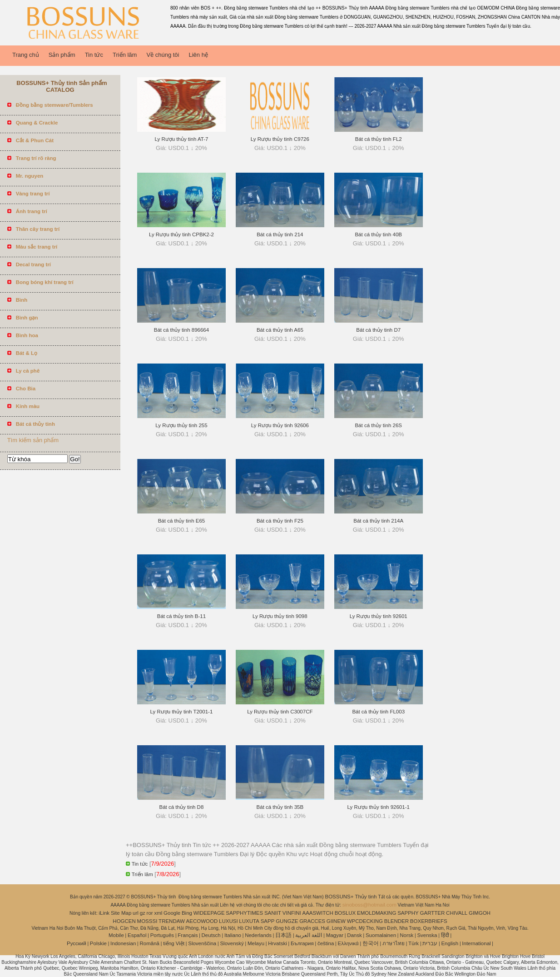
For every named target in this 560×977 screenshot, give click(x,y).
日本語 (283, 935)
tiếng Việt (174, 943)
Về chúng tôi (163, 55)
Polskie (98, 943)
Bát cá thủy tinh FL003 (378, 712)
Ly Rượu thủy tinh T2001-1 (182, 712)
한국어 (371, 943)
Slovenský (232, 943)
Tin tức (94, 55)
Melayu (256, 943)
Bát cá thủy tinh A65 (280, 330)
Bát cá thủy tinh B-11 (181, 616)
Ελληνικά (348, 943)
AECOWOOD (202, 921)
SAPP (268, 921)
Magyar (335, 935)
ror (150, 913)
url (136, 913)
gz (143, 913)
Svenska (427, 935)
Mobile (116, 935)
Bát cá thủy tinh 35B (280, 807)
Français (188, 935)
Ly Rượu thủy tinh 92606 (280, 425)
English (450, 943)
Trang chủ (26, 55)
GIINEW (336, 921)
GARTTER (433, 913)
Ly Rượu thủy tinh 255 (181, 425)
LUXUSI (228, 921)
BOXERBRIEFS (429, 921)
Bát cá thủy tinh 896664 (181, 330)
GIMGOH (480, 913)
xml (158, 913)
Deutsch (211, 935)
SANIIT (273, 913)
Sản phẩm (62, 55)
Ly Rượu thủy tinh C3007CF (280, 712)
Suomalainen (381, 935)
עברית (430, 943)
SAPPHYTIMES (244, 913)
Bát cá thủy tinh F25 (280, 521)
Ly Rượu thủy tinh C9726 (280, 139)
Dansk (354, 935)
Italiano (233, 935)
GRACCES (312, 921)
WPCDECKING (365, 921)
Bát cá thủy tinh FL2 (379, 139)
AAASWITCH (317, 913)
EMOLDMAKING (377, 913)
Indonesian (123, 943)
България (302, 943)
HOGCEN (124, 921)
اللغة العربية (309, 935)
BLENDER (396, 921)
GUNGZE (287, 921)
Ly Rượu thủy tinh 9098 (280, 616)
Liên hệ (198, 55)
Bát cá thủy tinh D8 (182, 807)
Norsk (406, 935)
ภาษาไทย (394, 943)
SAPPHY (408, 913)
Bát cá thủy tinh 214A (378, 521)
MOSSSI (147, 921)
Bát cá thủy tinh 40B (378, 234)
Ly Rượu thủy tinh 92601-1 (379, 807)
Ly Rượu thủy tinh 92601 (379, 616)
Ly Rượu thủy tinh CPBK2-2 (181, 234)
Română (150, 943)
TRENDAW (172, 921)
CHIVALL (457, 913)
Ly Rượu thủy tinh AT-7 (182, 139)
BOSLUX (345, 913)
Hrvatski (278, 943)
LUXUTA (249, 921)
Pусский (77, 943)
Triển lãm (125, 55)
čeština (326, 943)
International (476, 943)
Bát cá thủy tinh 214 (280, 234)
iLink (104, 913)
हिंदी (445, 935)
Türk (414, 943)
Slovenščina (202, 943)
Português (162, 935)
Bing (187, 913)
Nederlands (258, 935)
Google (172, 913)
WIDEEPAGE (209, 913)
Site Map (121, 913)
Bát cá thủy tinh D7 (378, 330)
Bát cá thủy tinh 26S (378, 425)
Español (137, 935)
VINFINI (292, 913)
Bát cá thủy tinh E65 (182, 521)
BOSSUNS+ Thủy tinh (351, 897)
